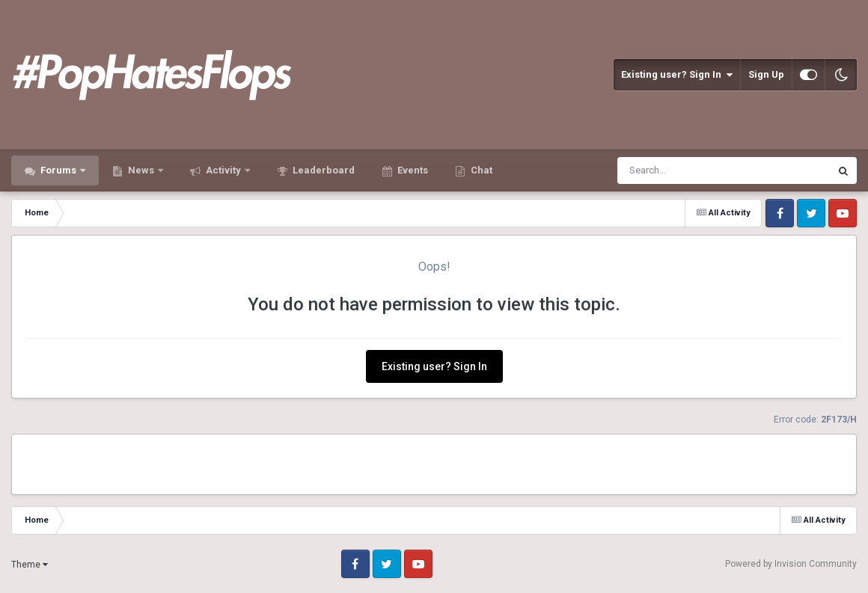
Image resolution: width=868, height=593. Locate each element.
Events (412, 170)
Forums (58, 170)
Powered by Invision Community (791, 564)
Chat (480, 170)
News (141, 170)
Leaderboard (323, 170)
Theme (30, 565)
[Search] (685, 170)
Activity (223, 170)
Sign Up (766, 74)
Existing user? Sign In (677, 75)
